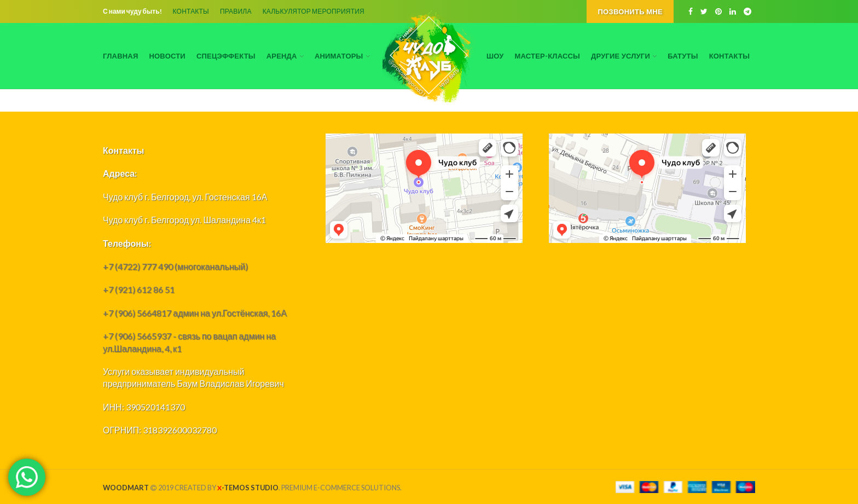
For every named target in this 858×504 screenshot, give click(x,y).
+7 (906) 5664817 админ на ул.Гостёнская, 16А (195, 313)
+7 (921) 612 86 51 (139, 289)
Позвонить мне (630, 11)
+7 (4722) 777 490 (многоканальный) (175, 266)
